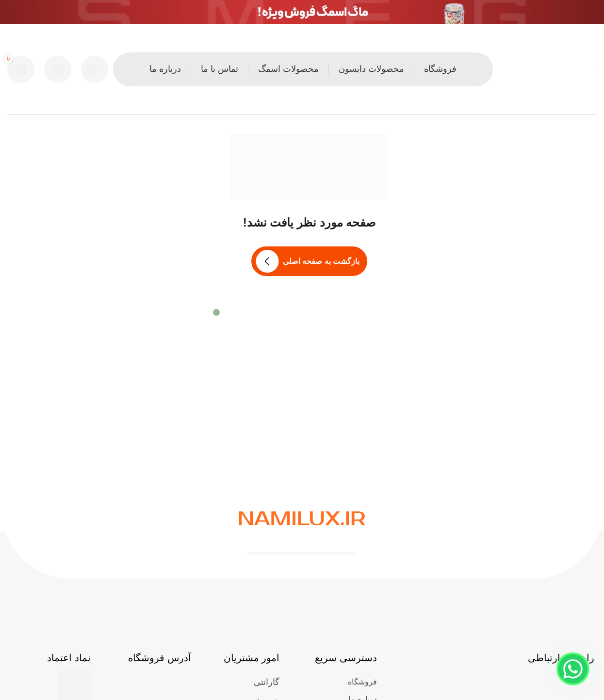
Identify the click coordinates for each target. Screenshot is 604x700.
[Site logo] (596, 69)
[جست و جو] (95, 69)
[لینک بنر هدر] (302, 12)
